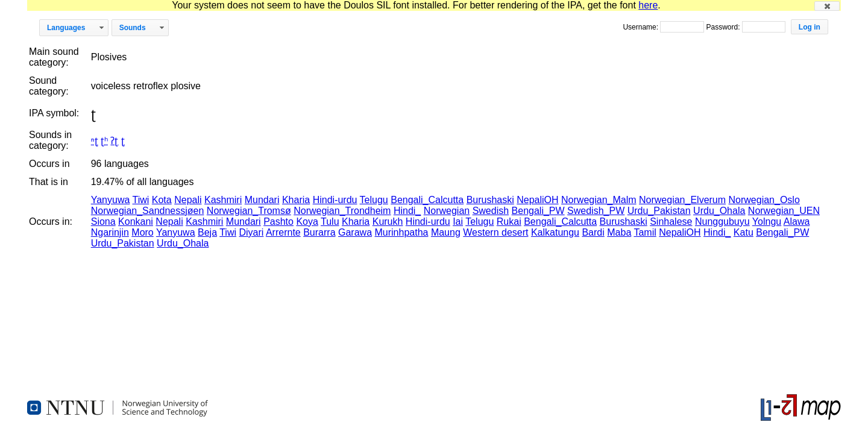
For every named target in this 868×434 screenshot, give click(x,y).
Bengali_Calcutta (427, 200)
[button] (827, 6)
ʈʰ (104, 141)
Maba (619, 232)
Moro (142, 232)
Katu (744, 232)
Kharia (296, 200)
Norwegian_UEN (784, 211)
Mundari (262, 200)
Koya (307, 222)
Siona (103, 222)
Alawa (797, 222)
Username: (641, 27)
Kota (162, 200)
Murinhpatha (401, 232)
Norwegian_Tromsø (249, 211)
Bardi (593, 232)
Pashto (278, 222)
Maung (446, 232)
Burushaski (490, 200)
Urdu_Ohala (719, 211)
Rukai (509, 222)
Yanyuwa (111, 200)
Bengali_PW (538, 211)
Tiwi (141, 200)
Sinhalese (671, 222)
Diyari (251, 232)
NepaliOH (537, 200)
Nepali (188, 200)
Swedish (491, 211)
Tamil (645, 232)
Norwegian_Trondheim (342, 211)
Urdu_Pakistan (659, 211)
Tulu (330, 222)
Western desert (495, 232)
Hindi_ (407, 211)
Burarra (319, 232)
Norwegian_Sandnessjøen (148, 211)
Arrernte (283, 232)
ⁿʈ (95, 141)
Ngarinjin (110, 232)
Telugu (374, 200)
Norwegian (447, 211)
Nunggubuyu (722, 222)
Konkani (136, 222)
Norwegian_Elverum (682, 200)
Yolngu (767, 222)
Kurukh (388, 222)
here (648, 5)
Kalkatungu (555, 232)
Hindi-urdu (335, 200)
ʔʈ (114, 141)
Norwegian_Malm (599, 200)
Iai (458, 222)
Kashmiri (223, 200)
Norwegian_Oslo (764, 200)
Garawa (355, 232)
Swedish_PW (596, 211)
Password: (724, 27)
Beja (207, 232)
